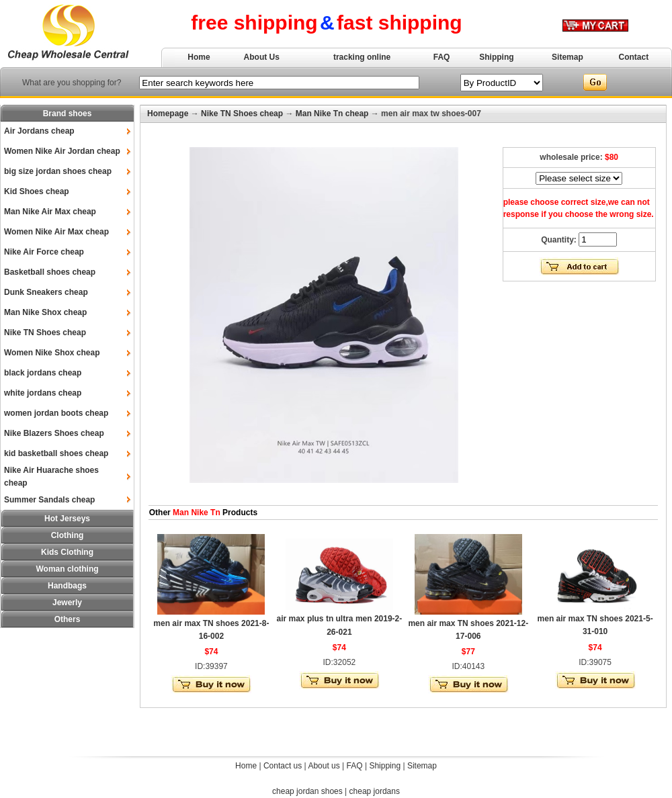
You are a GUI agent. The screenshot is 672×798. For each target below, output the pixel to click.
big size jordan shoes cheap (58, 171)
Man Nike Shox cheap (45, 312)
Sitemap (568, 57)
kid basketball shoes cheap (56, 453)
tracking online (362, 57)
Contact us (283, 766)
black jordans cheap (43, 373)
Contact (634, 57)
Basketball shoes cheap (50, 272)
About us (324, 766)
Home (199, 57)
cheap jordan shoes (307, 791)
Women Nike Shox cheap (52, 353)
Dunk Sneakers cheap (46, 292)
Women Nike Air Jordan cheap (62, 151)
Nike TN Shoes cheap (45, 332)
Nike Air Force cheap (44, 252)
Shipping (496, 57)
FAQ (442, 57)
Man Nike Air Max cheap (50, 212)
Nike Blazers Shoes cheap (54, 433)
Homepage (168, 114)
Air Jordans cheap (39, 131)
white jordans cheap (43, 393)
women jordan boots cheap (56, 413)
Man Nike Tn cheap (332, 114)
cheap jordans (375, 791)
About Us (262, 57)
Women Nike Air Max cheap (56, 232)
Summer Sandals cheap (49, 500)
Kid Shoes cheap (37, 191)
